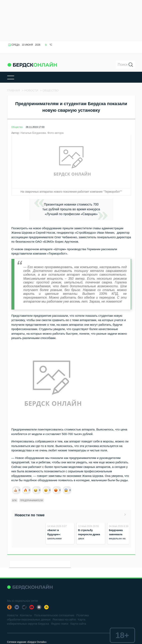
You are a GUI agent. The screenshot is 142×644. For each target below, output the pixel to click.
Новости (13, 615)
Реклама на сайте (64, 619)
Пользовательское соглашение (54, 615)
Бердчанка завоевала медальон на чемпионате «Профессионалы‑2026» (125, 539)
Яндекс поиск (60, 624)
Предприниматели (32, 500)
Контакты (26, 615)
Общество (17, 127)
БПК (15, 500)
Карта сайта (78, 624)
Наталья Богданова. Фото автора (42, 133)
